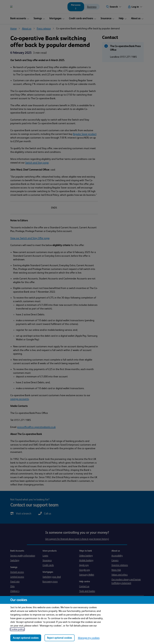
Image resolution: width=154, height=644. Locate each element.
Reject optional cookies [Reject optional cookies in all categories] (60, 638)
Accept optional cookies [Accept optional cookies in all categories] (26, 638)
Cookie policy (17, 629)
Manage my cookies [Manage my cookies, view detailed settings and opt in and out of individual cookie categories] (89, 638)
